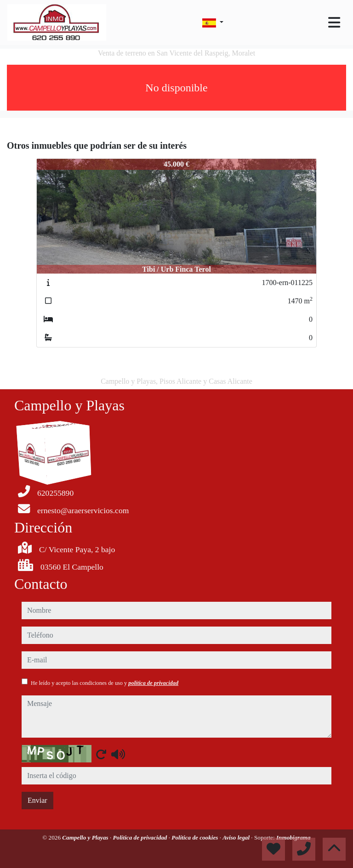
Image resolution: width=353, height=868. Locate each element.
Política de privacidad (141, 837)
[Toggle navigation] (334, 22)
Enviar (37, 800)
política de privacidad (153, 683)
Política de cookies (195, 837)
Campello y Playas (86, 837)
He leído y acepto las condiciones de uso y (105, 683)
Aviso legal (237, 837)
